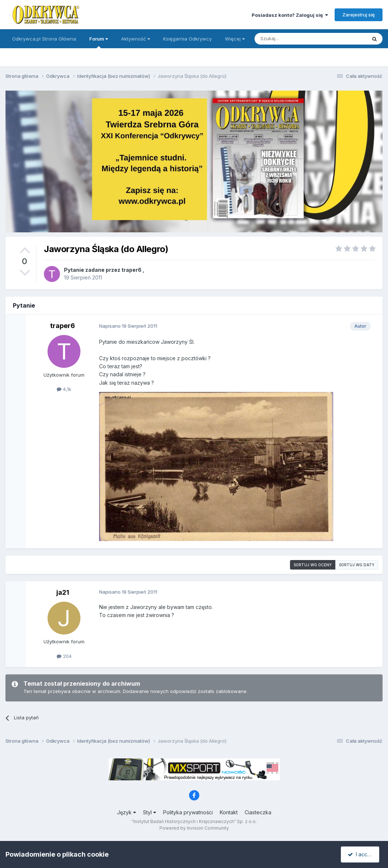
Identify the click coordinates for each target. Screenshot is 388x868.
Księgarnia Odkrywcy (187, 39)
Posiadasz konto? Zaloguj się (290, 15)
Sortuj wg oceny (313, 565)
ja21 (63, 592)
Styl (150, 812)
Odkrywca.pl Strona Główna (44, 39)
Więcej (235, 39)
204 (64, 656)
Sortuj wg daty (357, 565)
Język (127, 812)
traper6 (131, 270)
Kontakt (229, 812)
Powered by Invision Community (194, 828)
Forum (99, 42)
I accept (361, 854)
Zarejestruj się (359, 15)
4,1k (64, 389)
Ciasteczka (258, 812)
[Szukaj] (292, 39)
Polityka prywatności (188, 812)
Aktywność (135, 39)
